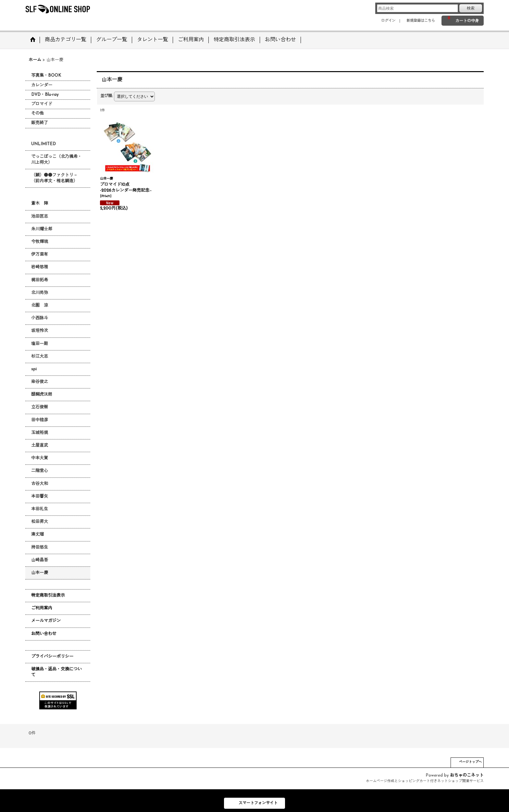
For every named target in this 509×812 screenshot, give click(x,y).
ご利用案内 (42, 608)
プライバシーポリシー (52, 657)
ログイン (388, 21)
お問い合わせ (44, 634)
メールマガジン (46, 621)
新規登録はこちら (421, 21)
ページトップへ (470, 762)
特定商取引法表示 (48, 596)
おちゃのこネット (467, 775)
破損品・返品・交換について (56, 672)
